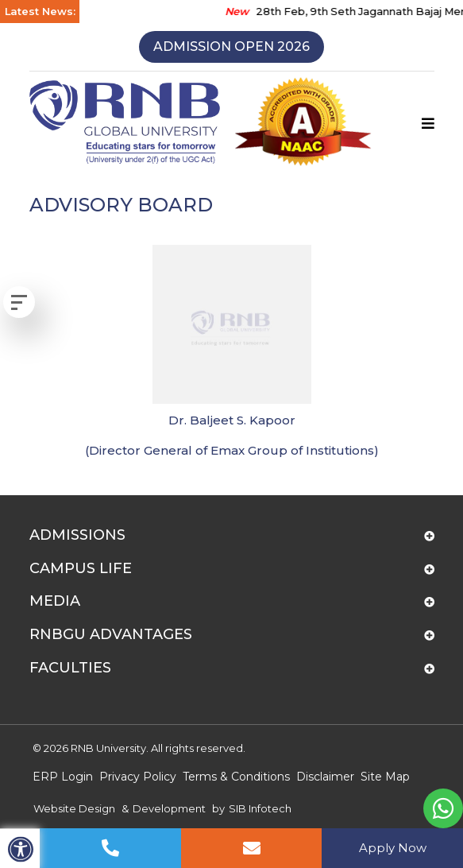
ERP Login (63, 777)
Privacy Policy (138, 777)
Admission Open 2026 (231, 46)
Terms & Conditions (236, 777)
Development (169, 808)
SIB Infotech (260, 808)
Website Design (74, 808)
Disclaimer (325, 777)
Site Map (385, 777)
